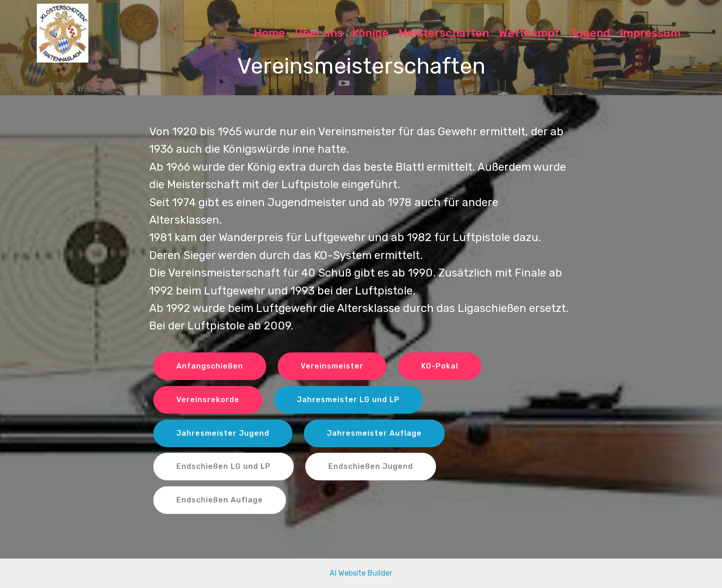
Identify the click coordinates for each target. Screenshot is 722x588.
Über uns (319, 33)
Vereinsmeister (332, 366)
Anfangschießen (210, 366)
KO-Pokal (440, 366)
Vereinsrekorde (208, 400)
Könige (370, 33)
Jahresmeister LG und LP (348, 400)
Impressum (650, 33)
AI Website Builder (361, 573)
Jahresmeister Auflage (374, 433)
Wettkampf (529, 33)
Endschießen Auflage (220, 500)
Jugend (590, 33)
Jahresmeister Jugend (223, 433)
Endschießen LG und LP (224, 466)
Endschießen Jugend (371, 466)
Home (269, 33)
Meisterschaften (444, 33)
